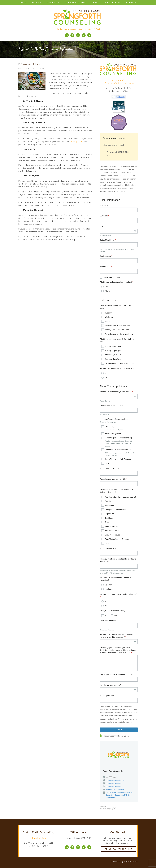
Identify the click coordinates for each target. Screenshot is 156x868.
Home (23, 3)
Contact (131, 3)
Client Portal (112, 3)
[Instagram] (78, 35)
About (35, 3)
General (40, 64)
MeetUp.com (76, 141)
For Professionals (76, 3)
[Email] (67, 35)
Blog (95, 3)
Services (52, 3)
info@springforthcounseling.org (71, 29)
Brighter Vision (131, 862)
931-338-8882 (94, 29)
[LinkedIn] (84, 35)
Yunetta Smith (28, 64)
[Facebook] (72, 35)
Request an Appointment (119, 849)
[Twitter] (89, 35)
